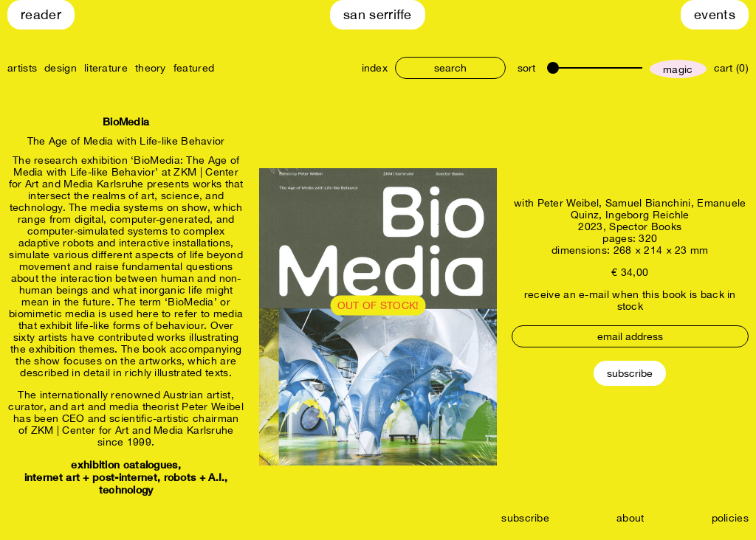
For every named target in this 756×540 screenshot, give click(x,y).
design (61, 68)
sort (526, 68)
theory (151, 68)
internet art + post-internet (91, 477)
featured (194, 68)
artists (22, 68)
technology (126, 489)
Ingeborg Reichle (647, 215)
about (630, 518)
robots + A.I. (195, 477)
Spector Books (645, 226)
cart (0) (731, 68)
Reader (41, 14)
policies (730, 518)
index (375, 68)
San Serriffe (378, 14)
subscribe (525, 518)
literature (106, 68)
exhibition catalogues (124, 464)
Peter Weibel (568, 203)
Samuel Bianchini (648, 203)
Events (715, 14)
